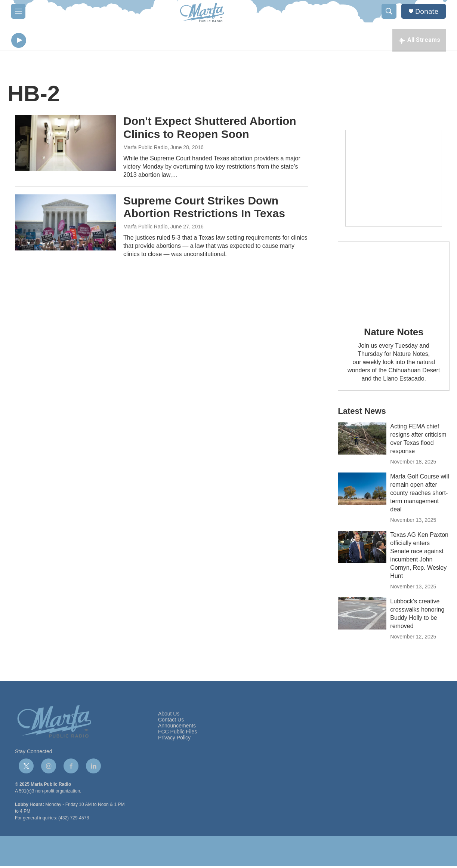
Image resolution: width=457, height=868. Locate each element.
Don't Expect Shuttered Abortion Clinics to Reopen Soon (210, 129)
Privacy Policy (174, 740)
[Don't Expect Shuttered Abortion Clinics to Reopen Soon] (65, 145)
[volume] (39, 41)
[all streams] (419, 41)
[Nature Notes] (394, 280)
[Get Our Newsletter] (394, 180)
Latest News (362, 413)
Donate (427, 11)
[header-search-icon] (389, 11)
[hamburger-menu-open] (18, 11)
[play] (19, 41)
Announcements (177, 728)
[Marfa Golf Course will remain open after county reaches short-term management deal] (362, 490)
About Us (169, 716)
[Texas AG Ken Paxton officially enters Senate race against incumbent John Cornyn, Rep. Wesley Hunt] (362, 549)
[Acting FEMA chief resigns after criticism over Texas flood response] (362, 440)
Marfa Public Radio (145, 149)
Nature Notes (394, 334)
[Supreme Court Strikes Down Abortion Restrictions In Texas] (65, 224)
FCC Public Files (177, 734)
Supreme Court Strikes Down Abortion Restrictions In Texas (204, 209)
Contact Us (171, 722)
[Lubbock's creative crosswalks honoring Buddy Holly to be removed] (362, 615)
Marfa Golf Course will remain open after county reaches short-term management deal (419, 495)
